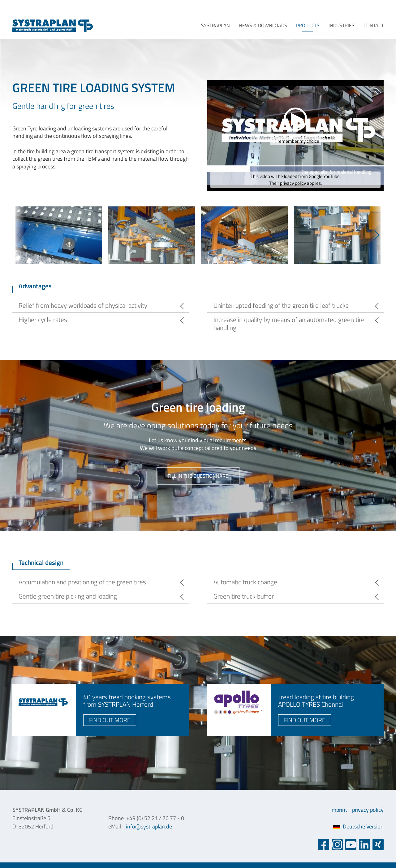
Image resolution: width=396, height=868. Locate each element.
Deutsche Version (358, 826)
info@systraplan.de (149, 826)
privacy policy (293, 183)
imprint (339, 810)
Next (377, 235)
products (308, 25)
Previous (19, 235)
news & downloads (263, 25)
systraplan (215, 25)
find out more (110, 720)
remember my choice (298, 141)
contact (374, 25)
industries (342, 25)
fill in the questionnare (198, 476)
